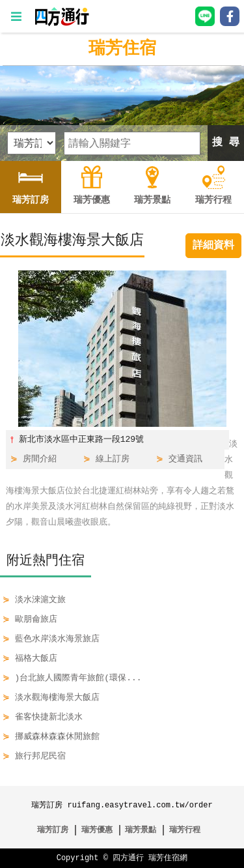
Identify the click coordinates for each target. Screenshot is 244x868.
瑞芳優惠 (97, 830)
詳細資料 (213, 246)
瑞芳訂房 (53, 830)
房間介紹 (40, 459)
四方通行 (128, 858)
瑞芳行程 (185, 830)
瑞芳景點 (141, 830)
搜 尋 (226, 143)
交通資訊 (185, 459)
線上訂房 (113, 459)
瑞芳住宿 (122, 49)
